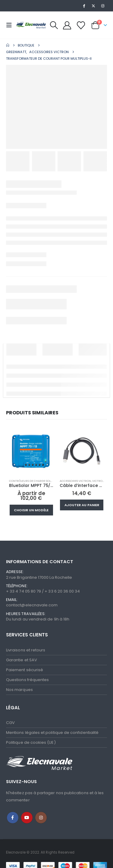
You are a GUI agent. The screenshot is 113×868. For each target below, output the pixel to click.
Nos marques (19, 690)
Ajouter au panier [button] (82, 505)
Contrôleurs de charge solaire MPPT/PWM (41, 481)
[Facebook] (84, 6)
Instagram (41, 818)
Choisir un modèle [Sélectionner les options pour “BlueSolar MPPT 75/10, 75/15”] (31, 510)
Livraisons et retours (26, 650)
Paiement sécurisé (25, 670)
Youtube (27, 818)
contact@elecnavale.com (32, 605)
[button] (11, 25)
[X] (93, 6)
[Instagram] (103, 6)
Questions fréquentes (27, 680)
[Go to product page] (31, 452)
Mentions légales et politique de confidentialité (52, 733)
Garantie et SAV (22, 660)
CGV (10, 723)
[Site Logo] (31, 25)
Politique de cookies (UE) (31, 742)
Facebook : (13, 818)
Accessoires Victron (75, 481)
